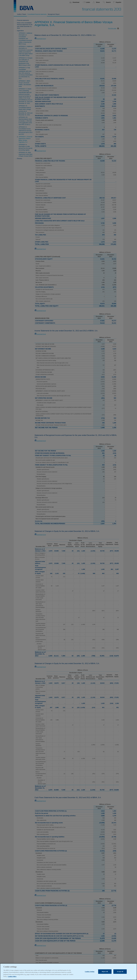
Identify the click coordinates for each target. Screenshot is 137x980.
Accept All (120, 976)
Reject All (105, 976)
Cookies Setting (90, 976)
